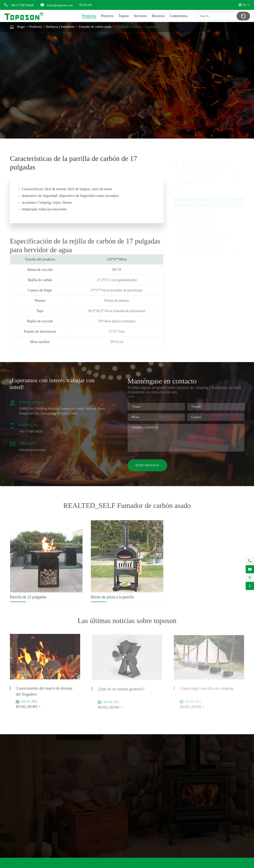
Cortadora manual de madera (28, 788)
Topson (124, 16)
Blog (131, 789)
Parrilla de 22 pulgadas (197, 226)
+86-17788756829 (22, 5)
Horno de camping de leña (92, 773)
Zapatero (16, 811)
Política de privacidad (230, 866)
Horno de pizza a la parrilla (200, 237)
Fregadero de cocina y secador (29, 815)
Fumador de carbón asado (95, 27)
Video (132, 785)
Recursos (158, 16)
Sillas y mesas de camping (92, 769)
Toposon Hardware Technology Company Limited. (64, 866)
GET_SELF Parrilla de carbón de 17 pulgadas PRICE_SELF (182, 107)
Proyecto (107, 16)
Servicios (140, 16)
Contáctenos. (179, 16)
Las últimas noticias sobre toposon (127, 621)
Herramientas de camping (92, 765)
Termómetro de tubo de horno (29, 769)
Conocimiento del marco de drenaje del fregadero (44, 694)
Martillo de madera (22, 792)
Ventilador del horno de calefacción (32, 765)
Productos (89, 16)
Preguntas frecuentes (141, 781)
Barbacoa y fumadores (60, 27)
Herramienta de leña (193, 179)
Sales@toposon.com (60, 5)
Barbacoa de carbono (196, 209)
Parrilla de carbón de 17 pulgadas (137, 27)
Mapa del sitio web (194, 866)
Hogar (21, 27)
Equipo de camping (193, 189)
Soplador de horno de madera (201, 169)
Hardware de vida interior (198, 249)
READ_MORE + (28, 710)
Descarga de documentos (144, 777)
